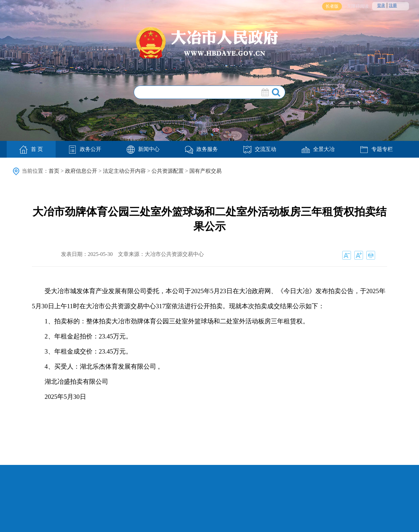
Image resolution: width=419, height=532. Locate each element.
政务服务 (201, 149)
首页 (54, 171)
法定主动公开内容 (124, 171)
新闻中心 (143, 149)
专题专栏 (376, 149)
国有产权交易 (205, 171)
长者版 (332, 6)
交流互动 (260, 149)
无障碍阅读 (358, 6)
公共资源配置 (168, 171)
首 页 (31, 150)
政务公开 (85, 149)
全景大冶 (318, 149)
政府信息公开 (81, 171)
